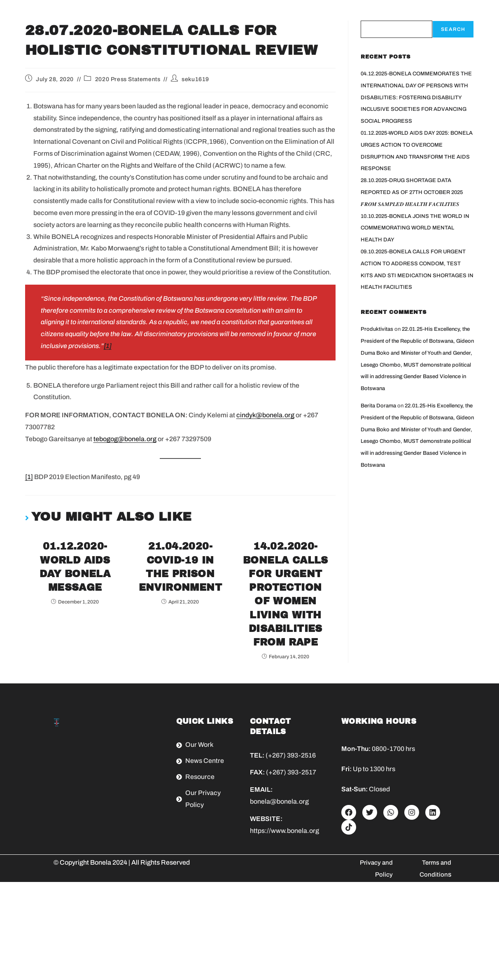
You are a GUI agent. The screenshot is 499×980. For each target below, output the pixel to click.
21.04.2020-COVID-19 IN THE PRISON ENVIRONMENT (180, 583)
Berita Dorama (378, 406)
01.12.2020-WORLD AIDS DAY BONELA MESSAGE (75, 574)
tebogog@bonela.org (125, 439)
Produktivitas (377, 329)
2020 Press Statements (128, 79)
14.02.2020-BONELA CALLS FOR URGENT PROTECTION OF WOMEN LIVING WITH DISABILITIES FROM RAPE (286, 643)
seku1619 (195, 79)
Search (453, 29)
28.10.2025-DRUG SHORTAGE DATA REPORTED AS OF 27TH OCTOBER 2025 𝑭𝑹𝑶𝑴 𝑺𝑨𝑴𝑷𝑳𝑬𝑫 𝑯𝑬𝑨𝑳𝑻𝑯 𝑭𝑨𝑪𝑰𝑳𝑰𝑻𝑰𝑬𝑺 (412, 192)
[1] (29, 477)
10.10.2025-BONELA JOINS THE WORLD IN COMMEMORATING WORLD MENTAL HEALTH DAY (415, 228)
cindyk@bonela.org (265, 415)
